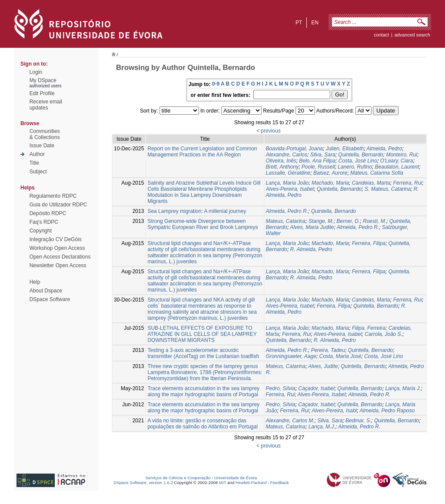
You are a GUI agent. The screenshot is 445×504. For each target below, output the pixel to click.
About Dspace (46, 291)
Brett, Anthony (282, 167)
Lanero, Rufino (355, 167)
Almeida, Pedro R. (287, 211)
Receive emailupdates (46, 105)
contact (381, 35)
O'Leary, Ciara (397, 161)
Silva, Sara (323, 155)
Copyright (41, 231)
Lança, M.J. (322, 427)
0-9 (216, 84)
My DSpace (43, 80)
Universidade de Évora (236, 478)
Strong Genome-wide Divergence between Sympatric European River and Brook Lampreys (203, 224)
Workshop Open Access (57, 248)
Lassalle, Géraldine (288, 173)
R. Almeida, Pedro (311, 249)
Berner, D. (348, 221)
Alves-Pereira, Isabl (334, 411)
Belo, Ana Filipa (317, 161)
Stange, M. (321, 221)
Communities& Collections (45, 134)
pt (299, 23)
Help (35, 282)
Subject (38, 172)
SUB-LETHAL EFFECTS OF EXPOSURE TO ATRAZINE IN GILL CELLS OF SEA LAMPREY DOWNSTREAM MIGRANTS (202, 334)
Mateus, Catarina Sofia (377, 173)
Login (36, 72)
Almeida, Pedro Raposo (387, 411)
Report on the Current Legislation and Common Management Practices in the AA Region (202, 152)
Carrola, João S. (384, 334)
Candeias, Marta (371, 183)
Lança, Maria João (287, 183)
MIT (223, 482)
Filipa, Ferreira (369, 328)
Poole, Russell (318, 167)
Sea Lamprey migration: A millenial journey (197, 211)
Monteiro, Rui (401, 155)
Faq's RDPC (44, 222)
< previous (269, 131)
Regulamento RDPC (53, 196)
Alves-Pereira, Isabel (290, 189)
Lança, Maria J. (403, 388)
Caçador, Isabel (316, 388)
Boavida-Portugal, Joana (294, 149)
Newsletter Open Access (58, 265)
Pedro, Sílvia (281, 388)
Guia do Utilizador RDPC (58, 205)
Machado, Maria (330, 183)
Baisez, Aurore (330, 173)
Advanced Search (412, 35)
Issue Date (42, 146)
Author (37, 154)
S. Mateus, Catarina (388, 189)
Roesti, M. (375, 221)
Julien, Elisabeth (345, 149)
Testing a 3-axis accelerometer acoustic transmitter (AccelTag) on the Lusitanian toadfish (203, 353)
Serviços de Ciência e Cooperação (178, 478)
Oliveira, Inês (281, 161)
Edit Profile (42, 93)
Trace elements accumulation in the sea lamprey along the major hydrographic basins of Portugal (203, 391)
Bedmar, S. (358, 421)
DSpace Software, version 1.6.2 (143, 482)
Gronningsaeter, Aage (291, 356)
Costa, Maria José (340, 356)
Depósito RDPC (48, 213)
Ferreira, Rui (407, 183)
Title (34, 163)
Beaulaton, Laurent (397, 167)
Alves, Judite (323, 366)
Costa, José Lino (358, 161)
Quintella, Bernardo (360, 155)
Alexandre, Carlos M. (290, 421)
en (315, 23)
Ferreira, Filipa (369, 243)
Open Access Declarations (60, 257)
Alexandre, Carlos (287, 155)
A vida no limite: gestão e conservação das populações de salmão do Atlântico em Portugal (203, 424)
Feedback (280, 482)
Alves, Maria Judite (312, 227)
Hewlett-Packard (251, 482)
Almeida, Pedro (384, 149)
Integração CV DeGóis (56, 239)
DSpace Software (50, 299)
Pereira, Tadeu (328, 350)
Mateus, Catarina (286, 221)
